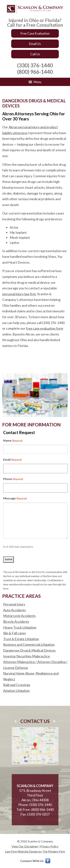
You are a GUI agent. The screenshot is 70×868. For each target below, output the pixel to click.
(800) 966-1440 (35, 72)
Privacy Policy (49, 846)
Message (15, 499)
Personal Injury (14, 604)
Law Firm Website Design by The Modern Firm (35, 851)
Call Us (35, 54)
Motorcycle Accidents (19, 616)
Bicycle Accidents (16, 622)
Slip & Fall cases (14, 633)
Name (13, 441)
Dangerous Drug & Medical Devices (29, 650)
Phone (13, 479)
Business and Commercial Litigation (29, 644)
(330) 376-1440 (35, 65)
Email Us (35, 44)
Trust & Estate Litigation (21, 639)
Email (13, 460)
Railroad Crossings (17, 685)
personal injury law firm (19, 294)
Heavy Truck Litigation (20, 627)
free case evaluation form (45, 328)
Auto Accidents (14, 610)
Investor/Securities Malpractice (27, 656)
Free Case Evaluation (35, 33)
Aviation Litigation (16, 691)
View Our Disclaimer (25, 846)
